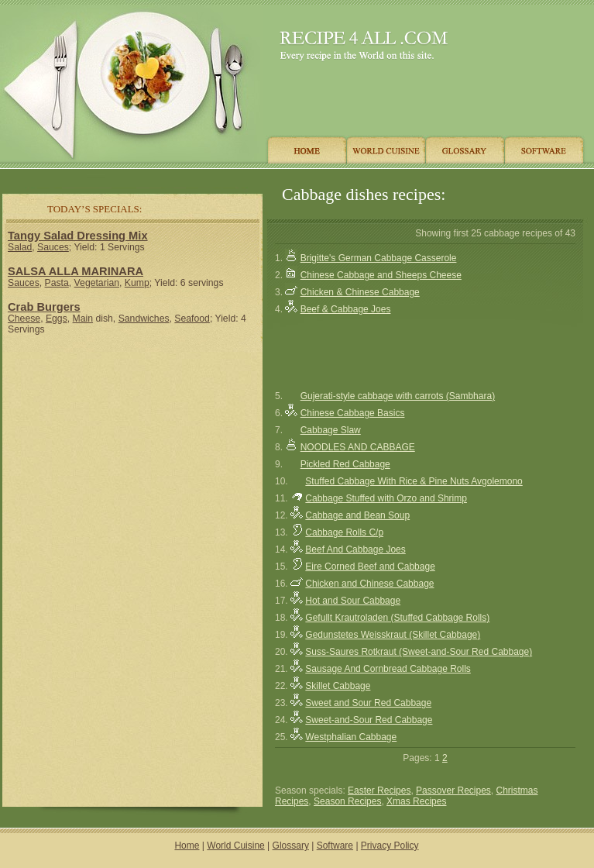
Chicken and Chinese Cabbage (369, 584)
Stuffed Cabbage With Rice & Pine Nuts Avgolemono (414, 481)
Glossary (291, 846)
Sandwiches (144, 319)
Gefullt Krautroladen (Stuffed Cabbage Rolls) (397, 618)
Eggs (57, 319)
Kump (137, 283)
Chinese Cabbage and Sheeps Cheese (381, 275)
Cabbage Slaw (331, 430)
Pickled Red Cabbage (345, 464)
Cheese (24, 319)
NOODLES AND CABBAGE (358, 447)
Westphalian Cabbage (351, 737)
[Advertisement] (132, 449)
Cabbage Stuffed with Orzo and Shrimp (386, 498)
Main (83, 319)
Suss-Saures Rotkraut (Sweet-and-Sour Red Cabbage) (419, 652)
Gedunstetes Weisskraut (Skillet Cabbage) (393, 635)
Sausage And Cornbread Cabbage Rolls (388, 669)
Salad (20, 247)
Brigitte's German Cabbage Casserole (379, 258)
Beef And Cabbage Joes (355, 549)
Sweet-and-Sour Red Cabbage (369, 720)
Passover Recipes (453, 790)
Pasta (57, 283)
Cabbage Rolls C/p (344, 532)
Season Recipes (347, 801)
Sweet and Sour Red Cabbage (368, 703)
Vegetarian (97, 283)
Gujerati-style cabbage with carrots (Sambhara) (398, 396)
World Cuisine (235, 846)
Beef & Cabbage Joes (346, 309)
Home (187, 846)
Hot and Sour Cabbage (353, 601)
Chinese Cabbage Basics (353, 413)
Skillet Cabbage (338, 686)
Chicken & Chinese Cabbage (360, 292)
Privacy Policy (390, 846)
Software (335, 846)
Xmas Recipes (416, 801)
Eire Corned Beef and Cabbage (370, 567)
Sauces (53, 247)
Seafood (192, 319)
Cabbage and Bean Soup (357, 515)
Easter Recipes (379, 790)
